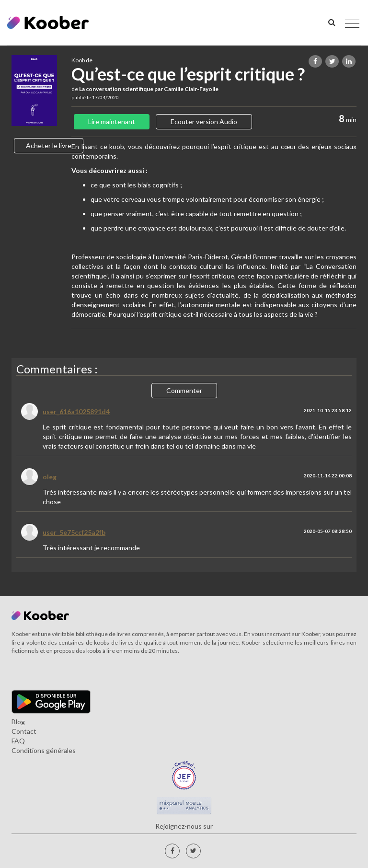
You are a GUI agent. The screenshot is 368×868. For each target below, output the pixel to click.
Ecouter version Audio (204, 122)
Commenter (184, 390)
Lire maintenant (112, 122)
